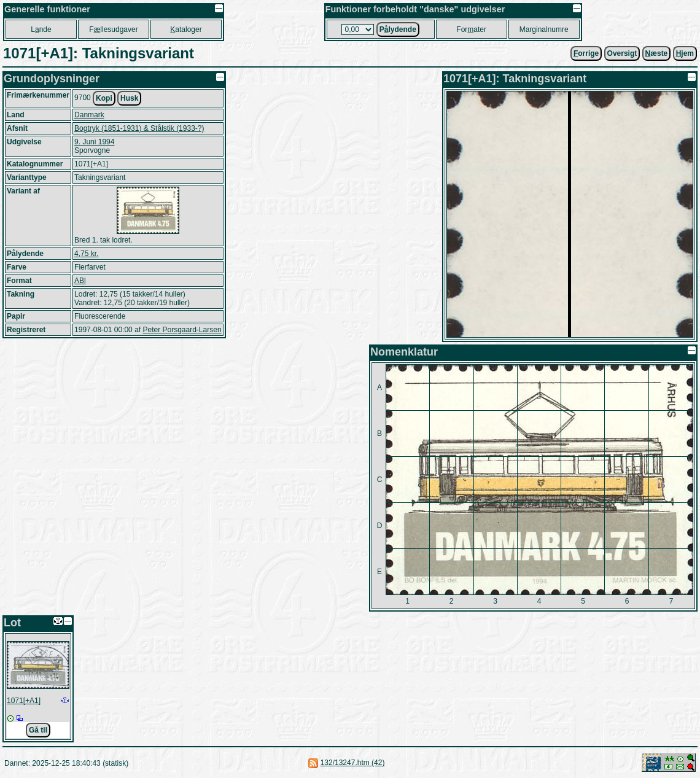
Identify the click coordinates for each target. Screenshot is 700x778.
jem (685, 53)
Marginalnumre (544, 29)
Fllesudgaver (113, 29)
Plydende (398, 29)
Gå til (38, 730)
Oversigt (622, 53)
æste (657, 53)
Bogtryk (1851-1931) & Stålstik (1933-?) (139, 128)
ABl (80, 281)
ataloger (186, 29)
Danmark (89, 115)
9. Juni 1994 (94, 142)
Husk (129, 98)
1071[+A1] (24, 701)
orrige (586, 53)
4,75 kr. (86, 254)
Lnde (41, 29)
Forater (471, 29)
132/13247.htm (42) (353, 763)
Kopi (104, 98)
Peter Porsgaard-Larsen (182, 330)
